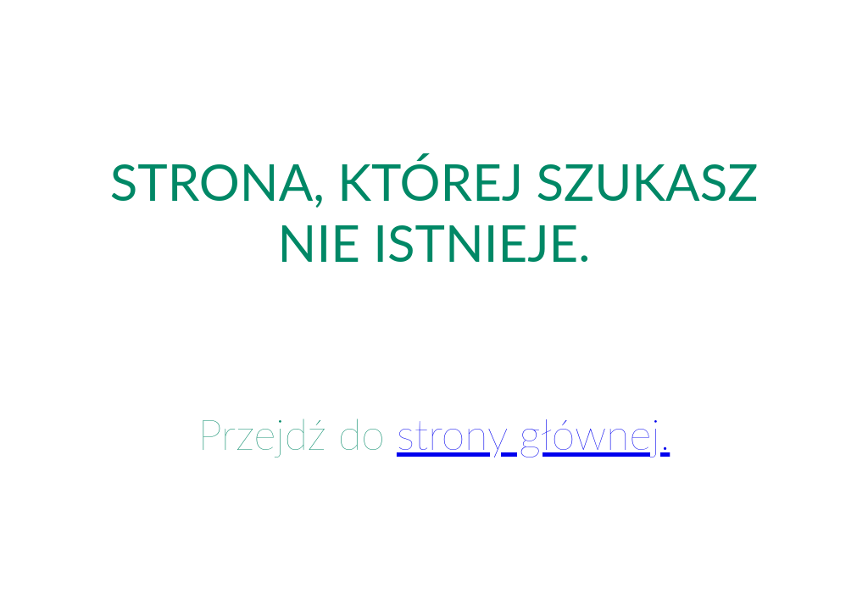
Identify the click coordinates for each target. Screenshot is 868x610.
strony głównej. (533, 434)
